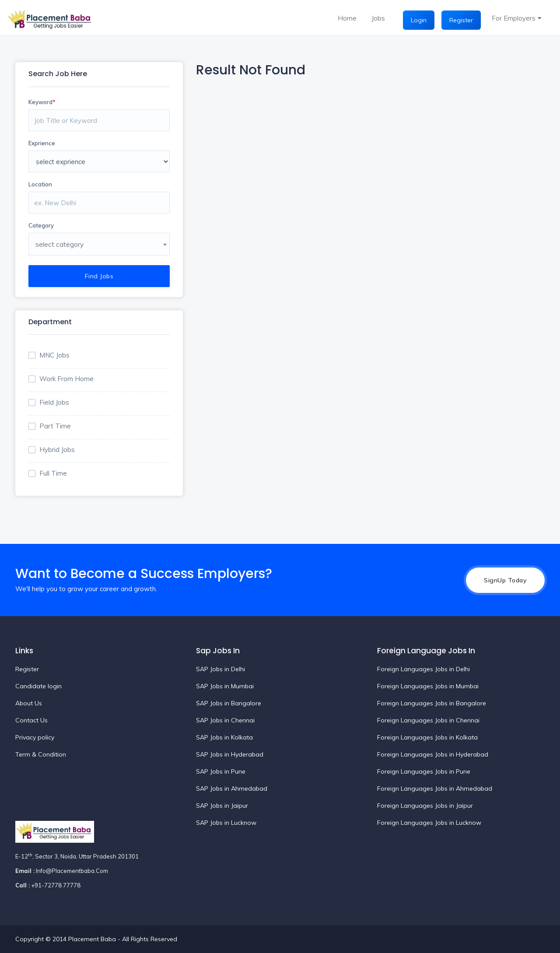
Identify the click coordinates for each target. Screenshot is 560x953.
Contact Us (31, 720)
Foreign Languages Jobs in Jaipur (425, 806)
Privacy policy (35, 737)
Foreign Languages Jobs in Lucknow (429, 823)
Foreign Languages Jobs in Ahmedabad (435, 788)
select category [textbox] (60, 244)
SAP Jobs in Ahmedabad (232, 788)
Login (419, 20)
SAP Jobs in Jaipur (222, 806)
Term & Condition (41, 754)
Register (461, 20)
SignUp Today (505, 580)
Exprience (42, 143)
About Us (29, 703)
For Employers (514, 18)
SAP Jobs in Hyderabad (230, 754)
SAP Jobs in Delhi (220, 669)
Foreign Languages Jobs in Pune (424, 771)
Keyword (42, 102)
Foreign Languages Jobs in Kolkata (427, 737)
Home (347, 18)
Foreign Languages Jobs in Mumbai (428, 686)
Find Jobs (99, 276)
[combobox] (99, 244)
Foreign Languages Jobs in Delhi (423, 669)
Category (41, 225)
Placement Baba (93, 939)
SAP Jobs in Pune (221, 771)
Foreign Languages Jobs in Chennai (428, 720)
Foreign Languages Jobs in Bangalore (432, 703)
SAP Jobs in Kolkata (224, 737)
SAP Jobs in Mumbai (225, 686)
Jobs (378, 18)
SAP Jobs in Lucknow (226, 823)
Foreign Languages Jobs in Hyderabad (433, 754)
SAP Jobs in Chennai (225, 720)
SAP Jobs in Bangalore (229, 703)
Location (40, 184)
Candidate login (38, 686)
